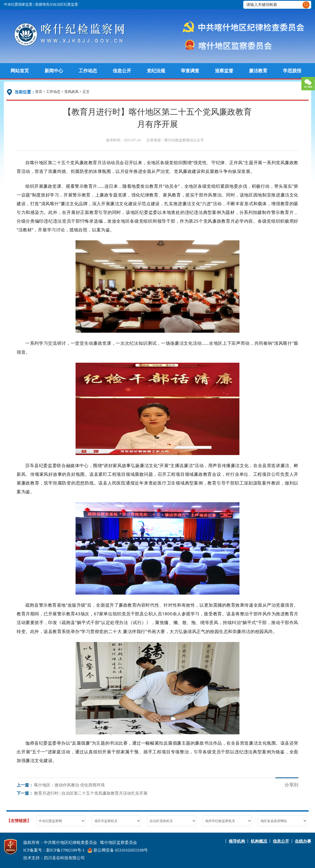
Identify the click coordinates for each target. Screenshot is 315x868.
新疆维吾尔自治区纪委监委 (57, 4)
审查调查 (190, 71)
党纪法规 (156, 71)
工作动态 (88, 71)
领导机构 (237, 841)
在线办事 (303, 841)
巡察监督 (224, 71)
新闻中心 (54, 71)
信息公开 (122, 71)
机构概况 (259, 841)
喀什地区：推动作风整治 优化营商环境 (69, 785)
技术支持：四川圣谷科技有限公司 (54, 858)
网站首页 (20, 71)
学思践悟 (292, 71)
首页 (39, 92)
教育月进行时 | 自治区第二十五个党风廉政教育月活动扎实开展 (91, 793)
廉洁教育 (258, 71)
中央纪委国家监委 (18, 4)
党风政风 (71, 92)
